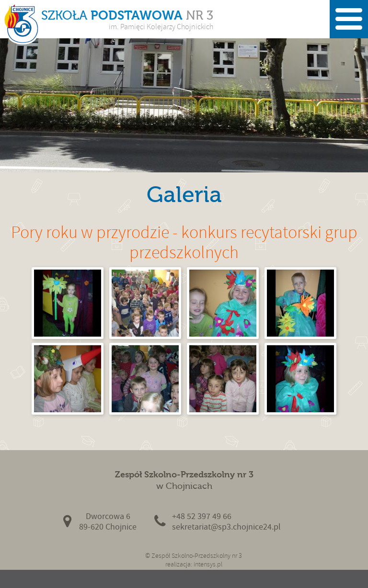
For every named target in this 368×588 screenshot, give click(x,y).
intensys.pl (208, 564)
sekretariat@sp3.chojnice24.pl (226, 527)
